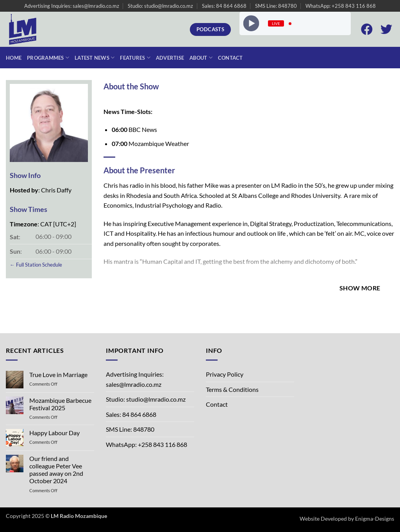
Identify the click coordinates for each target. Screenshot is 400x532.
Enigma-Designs (375, 519)
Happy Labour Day (54, 433)
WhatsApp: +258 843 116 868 (341, 6)
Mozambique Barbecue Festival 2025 (60, 404)
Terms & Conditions (232, 389)
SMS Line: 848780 (276, 6)
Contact (230, 58)
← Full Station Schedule (36, 265)
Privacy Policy (225, 374)
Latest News (95, 58)
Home (14, 58)
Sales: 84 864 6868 (224, 6)
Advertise (170, 58)
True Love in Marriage (58, 375)
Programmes (48, 58)
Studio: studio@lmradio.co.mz (160, 6)
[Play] (251, 23)
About (201, 58)
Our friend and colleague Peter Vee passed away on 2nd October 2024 (56, 470)
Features (135, 58)
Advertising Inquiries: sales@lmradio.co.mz (72, 6)
